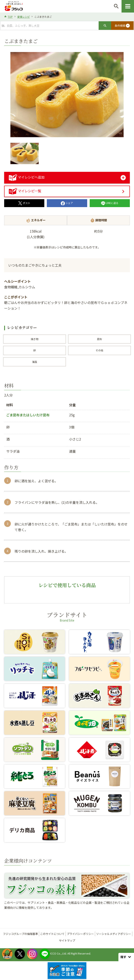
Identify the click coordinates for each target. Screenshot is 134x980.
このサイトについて (52, 934)
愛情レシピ (24, 17)
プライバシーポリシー (80, 934)
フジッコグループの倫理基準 (20, 934)
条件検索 (122, 26)
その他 (99, 350)
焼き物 (35, 339)
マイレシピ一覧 (25, 191)
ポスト (24, 203)
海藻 (35, 362)
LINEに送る (110, 203)
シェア (67, 203)
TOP (10, 17)
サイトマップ (67, 940)
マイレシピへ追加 (27, 177)
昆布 (99, 339)
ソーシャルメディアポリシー (114, 934)
